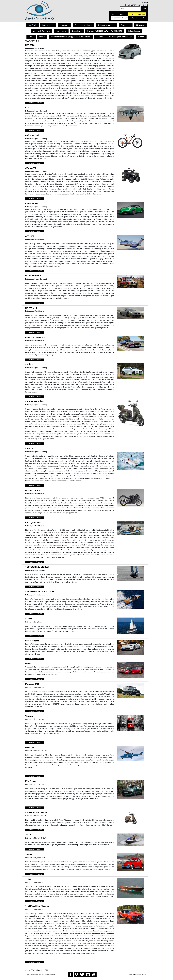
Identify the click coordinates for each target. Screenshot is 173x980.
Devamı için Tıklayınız (35, 103)
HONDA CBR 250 (33, 490)
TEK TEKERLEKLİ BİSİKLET (37, 567)
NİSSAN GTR (31, 308)
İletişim (42, 37)
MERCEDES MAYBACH (35, 337)
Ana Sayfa (32, 25)
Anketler (141, 37)
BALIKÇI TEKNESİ (33, 522)
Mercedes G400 (32, 684)
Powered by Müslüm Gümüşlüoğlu (137, 975)
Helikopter (30, 747)
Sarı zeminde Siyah (139, 14)
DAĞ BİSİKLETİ (32, 135)
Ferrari (28, 664)
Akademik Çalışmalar (42, 31)
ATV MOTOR (31, 168)
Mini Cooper (31, 781)
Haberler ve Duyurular (107, 25)
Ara (144, 9)
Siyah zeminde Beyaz (120, 14)
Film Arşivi (140, 25)
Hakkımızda (64, 25)
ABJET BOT (30, 448)
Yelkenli (29, 619)
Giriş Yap (145, 2)
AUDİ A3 (29, 365)
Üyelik (31, 37)
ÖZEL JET (30, 236)
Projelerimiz (126, 25)
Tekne (28, 879)
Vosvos (29, 854)
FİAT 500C (30, 45)
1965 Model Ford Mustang (37, 906)
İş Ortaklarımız (48, 25)
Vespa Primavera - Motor (36, 812)
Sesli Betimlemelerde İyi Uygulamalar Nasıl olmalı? (71, 37)
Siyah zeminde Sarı (139, 18)
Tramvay (29, 716)
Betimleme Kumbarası (84, 25)
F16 (27, 108)
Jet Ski (28, 835)
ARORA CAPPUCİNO (34, 401)
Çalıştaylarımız (134, 31)
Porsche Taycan (32, 641)
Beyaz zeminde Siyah (120, 18)
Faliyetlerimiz (61, 31)
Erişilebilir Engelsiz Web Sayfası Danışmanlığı (114, 37)
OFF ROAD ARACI (33, 276)
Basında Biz (77, 31)
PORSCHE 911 (32, 203)
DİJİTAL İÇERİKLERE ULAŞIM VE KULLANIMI (105, 31)
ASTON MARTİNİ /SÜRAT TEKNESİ (41, 592)
